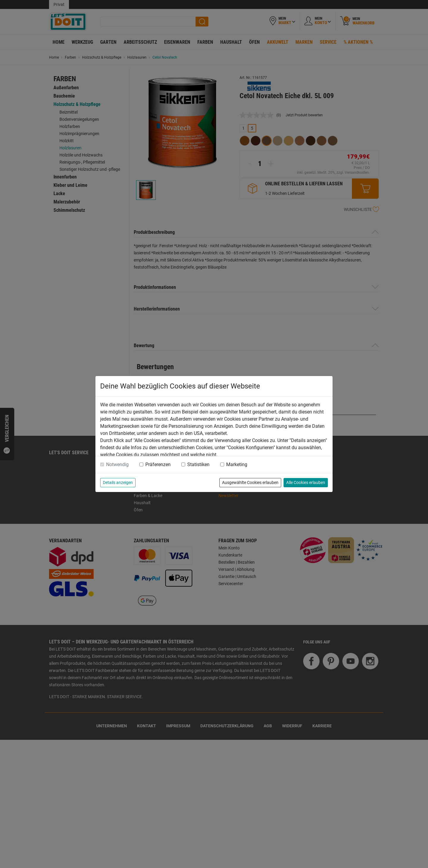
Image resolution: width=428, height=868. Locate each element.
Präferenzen (158, 464)
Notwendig (117, 464)
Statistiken (198, 464)
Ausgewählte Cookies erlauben (250, 482)
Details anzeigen (118, 482)
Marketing (237, 464)
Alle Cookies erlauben (306, 482)
